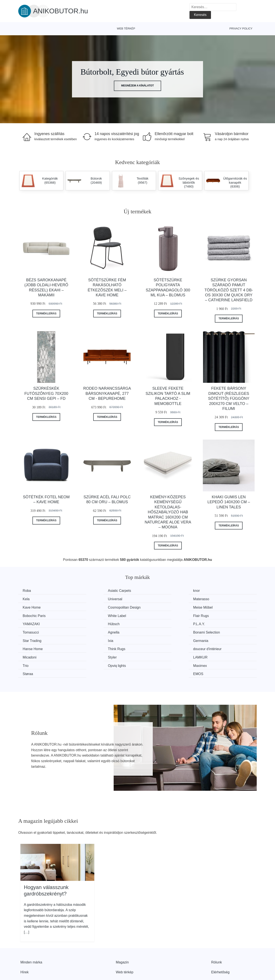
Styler (89, 639)
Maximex (92, 647)
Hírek (24, 945)
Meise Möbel (33, 607)
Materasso (93, 599)
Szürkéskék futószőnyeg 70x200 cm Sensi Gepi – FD (46, 393)
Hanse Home (95, 631)
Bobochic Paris (96, 607)
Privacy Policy (241, 28)
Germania (31, 631)
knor (149, 591)
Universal (31, 599)
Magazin (122, 936)
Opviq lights (33, 647)
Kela (211, 591)
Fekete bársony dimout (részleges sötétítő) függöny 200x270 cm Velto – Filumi (229, 398)
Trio (210, 639)
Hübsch (91, 615)
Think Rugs (155, 631)
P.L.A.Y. (152, 615)
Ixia (210, 623)
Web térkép (126, 28)
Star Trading (155, 623)
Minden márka (31, 936)
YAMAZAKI (32, 615)
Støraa (151, 647)
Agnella (29, 623)
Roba (28, 591)
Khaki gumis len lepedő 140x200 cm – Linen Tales (229, 502)
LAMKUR (153, 639)
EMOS (212, 647)
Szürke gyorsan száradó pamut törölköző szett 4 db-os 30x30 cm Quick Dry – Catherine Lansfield (229, 290)
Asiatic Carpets (96, 591)
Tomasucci (215, 615)
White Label (155, 607)
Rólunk (217, 936)
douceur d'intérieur (222, 631)
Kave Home (155, 599)
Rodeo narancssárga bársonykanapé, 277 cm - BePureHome (107, 393)
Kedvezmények (32, 955)
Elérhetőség (220, 945)
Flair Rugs (215, 607)
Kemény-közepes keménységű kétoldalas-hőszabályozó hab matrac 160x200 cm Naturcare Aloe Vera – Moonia (168, 512)
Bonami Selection (98, 623)
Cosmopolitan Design (224, 599)
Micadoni (31, 639)
